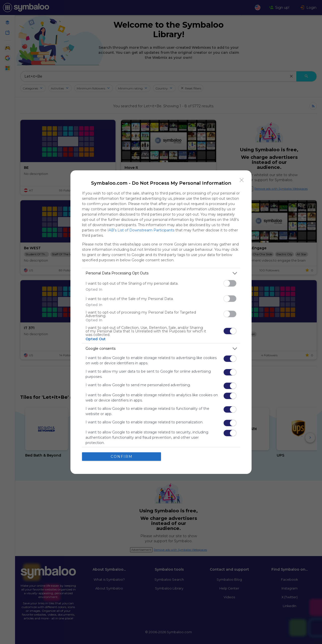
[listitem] (161, 273)
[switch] (230, 283)
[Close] (242, 180)
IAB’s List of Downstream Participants (141, 230)
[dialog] (161, 322)
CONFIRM (122, 457)
